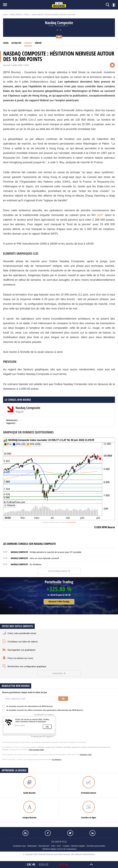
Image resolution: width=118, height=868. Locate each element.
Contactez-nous (19, 846)
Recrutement (44, 846)
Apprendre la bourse (14, 770)
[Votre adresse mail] (29, 699)
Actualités (16, 43)
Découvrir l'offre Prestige (59, 602)
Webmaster (32, 846)
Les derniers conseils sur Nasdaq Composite (29, 544)
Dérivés (38, 43)
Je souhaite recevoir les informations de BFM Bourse (29, 706)
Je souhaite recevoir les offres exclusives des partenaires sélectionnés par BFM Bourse (44, 710)
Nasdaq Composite (16, 15)
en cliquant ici (57, 760)
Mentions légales (78, 846)
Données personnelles (96, 846)
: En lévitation (26, 564)
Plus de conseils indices (59, 571)
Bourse (5, 15)
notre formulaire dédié (36, 750)
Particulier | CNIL (86, 755)
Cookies (66, 846)
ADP (100, 215)
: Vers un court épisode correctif (35, 558)
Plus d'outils (59, 673)
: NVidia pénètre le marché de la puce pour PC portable (46, 552)
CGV (59, 846)
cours (6, 43)
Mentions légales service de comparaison (59, 849)
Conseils (27, 15)
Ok (63, 699)
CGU (53, 846)
